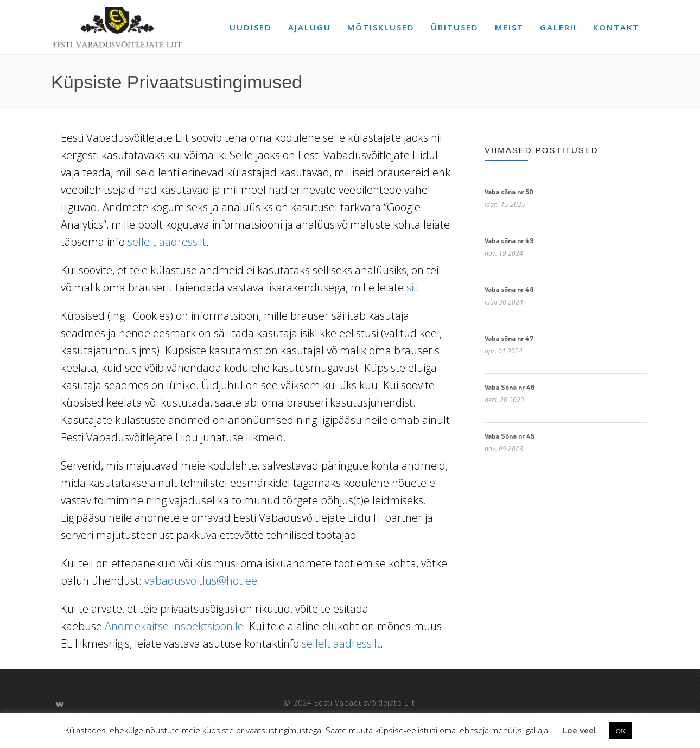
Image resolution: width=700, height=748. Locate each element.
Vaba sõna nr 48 (509, 289)
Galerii (558, 27)
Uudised (251, 27)
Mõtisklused (381, 27)
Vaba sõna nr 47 (509, 338)
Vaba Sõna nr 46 (510, 387)
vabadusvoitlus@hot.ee (201, 581)
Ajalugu (310, 27)
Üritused (455, 27)
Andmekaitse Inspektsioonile (174, 626)
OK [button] (621, 730)
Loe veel (579, 730)
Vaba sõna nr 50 (509, 192)
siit (413, 287)
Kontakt (616, 27)
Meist (509, 27)
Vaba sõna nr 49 (509, 240)
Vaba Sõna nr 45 (510, 436)
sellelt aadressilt (167, 242)
